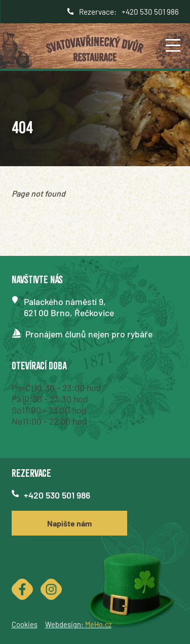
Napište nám (69, 523)
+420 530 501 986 (150, 12)
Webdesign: (78, 624)
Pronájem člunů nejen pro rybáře (89, 334)
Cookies (25, 624)
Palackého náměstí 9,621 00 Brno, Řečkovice (69, 307)
